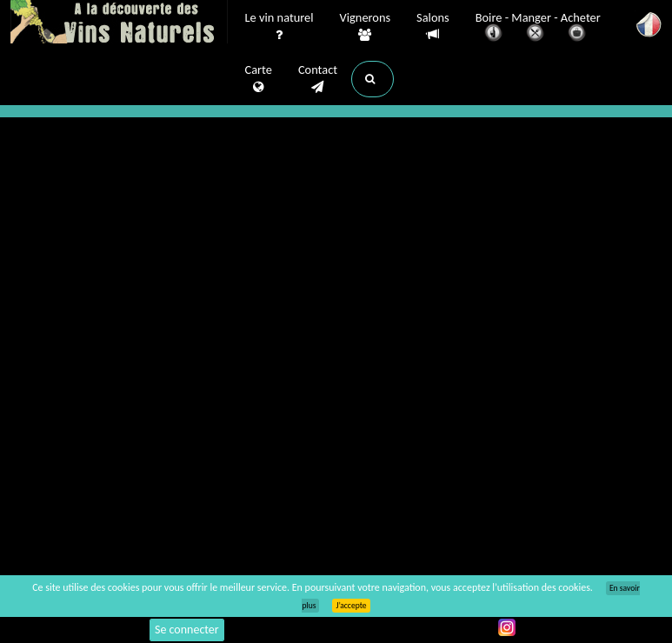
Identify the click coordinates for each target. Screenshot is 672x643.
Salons (433, 27)
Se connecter (187, 630)
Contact (318, 79)
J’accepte (351, 606)
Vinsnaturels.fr (119, 23)
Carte (259, 79)
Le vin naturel (279, 27)
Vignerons (366, 27)
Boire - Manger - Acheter (538, 28)
